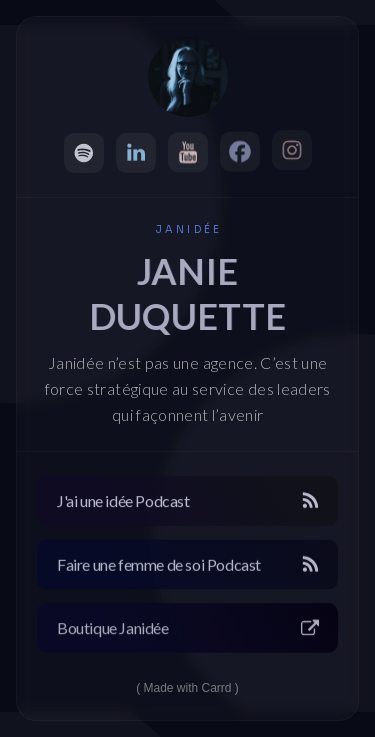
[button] (84, 153)
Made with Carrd (187, 688)
